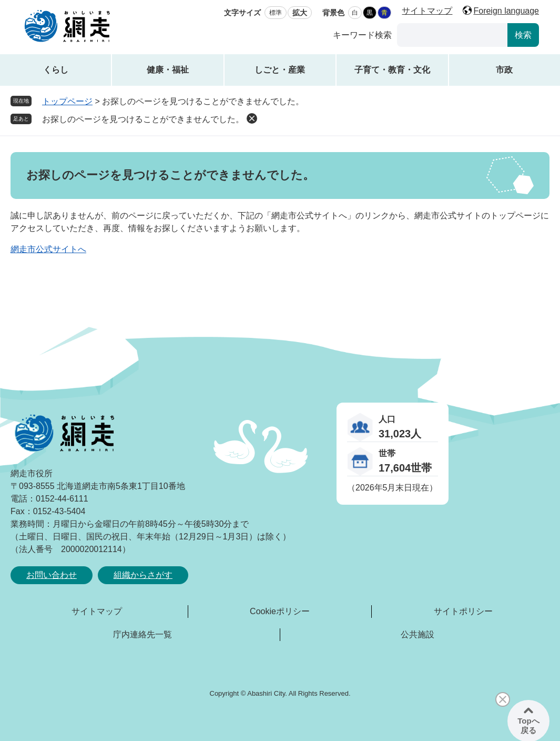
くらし (56, 70)
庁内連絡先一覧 (142, 634)
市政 (504, 70)
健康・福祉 (168, 70)
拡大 (300, 13)
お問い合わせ (52, 575)
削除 (252, 118)
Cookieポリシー (280, 611)
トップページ (67, 101)
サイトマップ (427, 11)
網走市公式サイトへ (48, 249)
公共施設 (418, 634)
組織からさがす (143, 575)
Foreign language (506, 11)
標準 (276, 13)
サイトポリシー (463, 611)
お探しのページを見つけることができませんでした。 (143, 119)
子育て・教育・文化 (392, 70)
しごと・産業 (280, 70)
